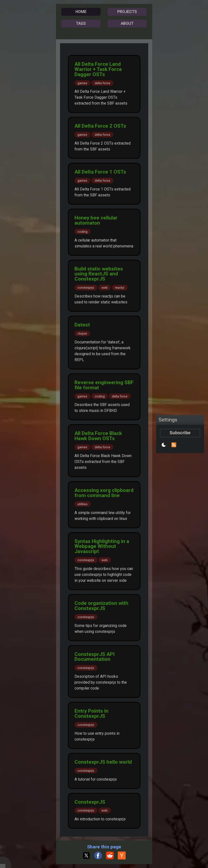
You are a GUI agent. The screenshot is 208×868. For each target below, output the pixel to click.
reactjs (120, 288)
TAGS (81, 23)
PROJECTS (127, 12)
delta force (102, 83)
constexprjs (86, 288)
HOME (81, 12)
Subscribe (180, 433)
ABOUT (127, 23)
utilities (82, 504)
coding (82, 232)
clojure (82, 333)
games (82, 83)
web (105, 288)
